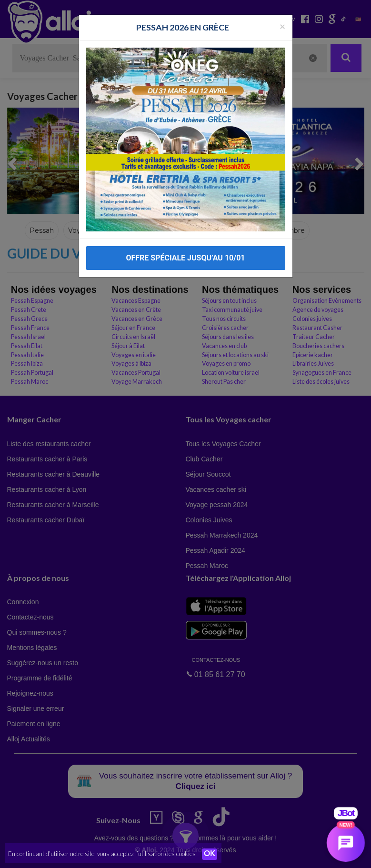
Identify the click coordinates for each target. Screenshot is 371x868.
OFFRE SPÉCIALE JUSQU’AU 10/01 (185, 255)
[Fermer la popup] (282, 23)
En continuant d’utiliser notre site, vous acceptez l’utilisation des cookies (102, 854)
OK (210, 854)
